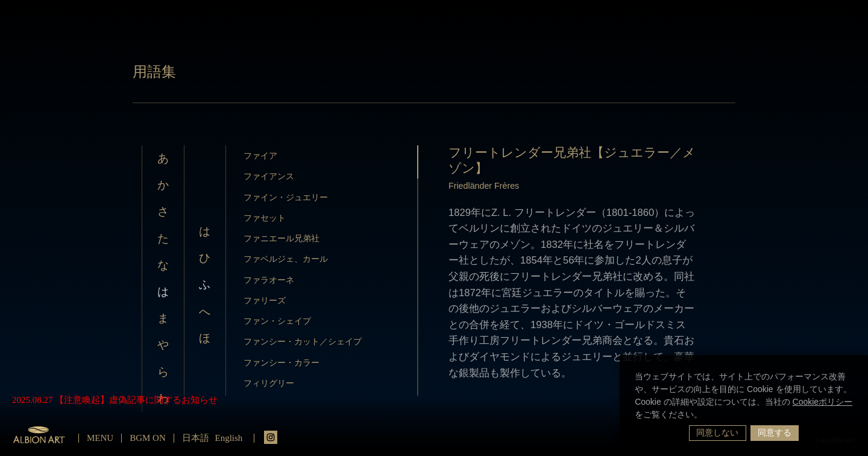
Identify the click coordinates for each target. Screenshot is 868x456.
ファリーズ (265, 300)
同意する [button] (775, 432)
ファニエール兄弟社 (281, 238)
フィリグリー (269, 383)
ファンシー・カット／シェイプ (303, 341)
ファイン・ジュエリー (286, 197)
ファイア (260, 156)
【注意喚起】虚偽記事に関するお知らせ (136, 400)
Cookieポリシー (823, 402)
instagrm (271, 437)
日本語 (196, 438)
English (229, 438)
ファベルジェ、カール (286, 259)
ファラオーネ (269, 280)
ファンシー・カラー (281, 363)
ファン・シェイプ (277, 321)
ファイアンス (269, 176)
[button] (706, 416)
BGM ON (148, 438)
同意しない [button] (717, 432)
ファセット (265, 218)
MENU (100, 438)
